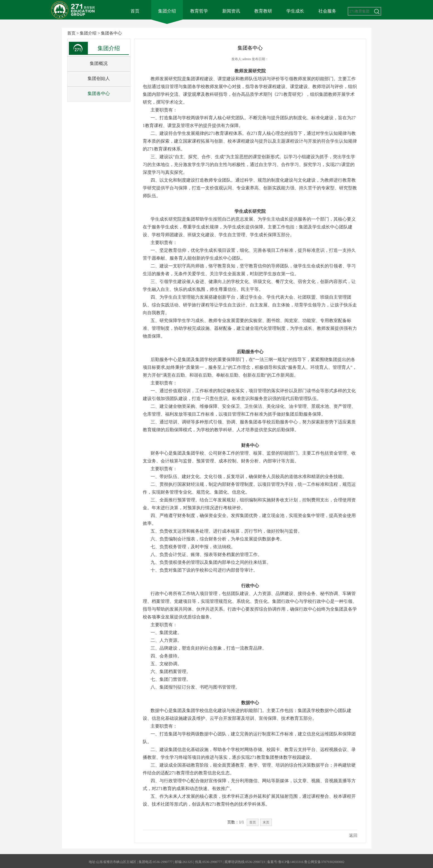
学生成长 (295, 11)
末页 (266, 822)
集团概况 (99, 63)
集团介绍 (167, 11)
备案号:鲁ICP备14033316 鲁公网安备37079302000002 (306, 862)
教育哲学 (199, 11)
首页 (135, 11)
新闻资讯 (231, 11)
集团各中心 (111, 33)
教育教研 (263, 11)
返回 (353, 835)
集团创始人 (99, 78)
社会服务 (327, 11)
